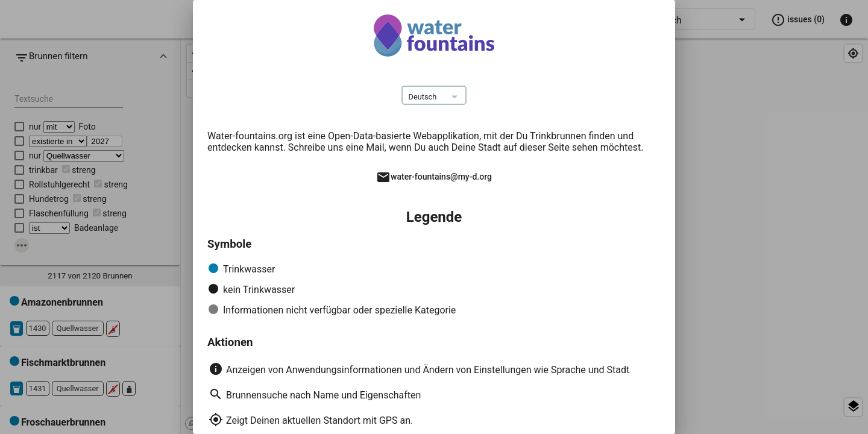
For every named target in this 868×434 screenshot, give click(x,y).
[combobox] (434, 97)
